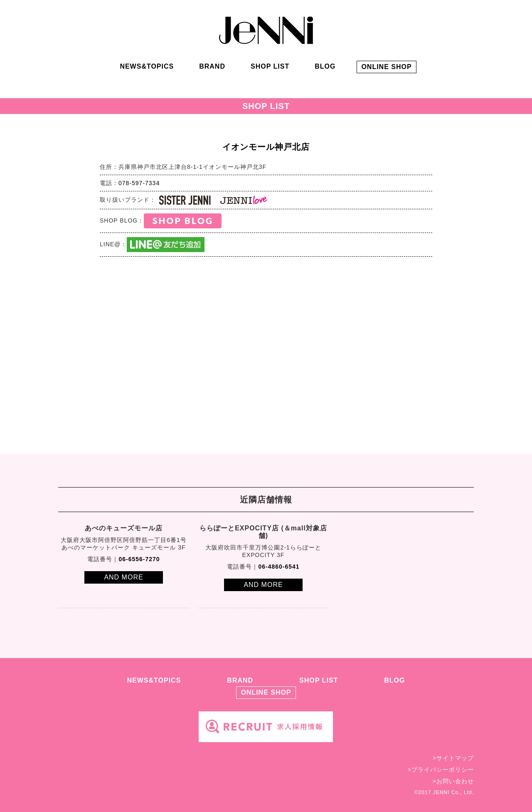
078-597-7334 (139, 183)
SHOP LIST (270, 66)
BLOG (325, 66)
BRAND (212, 66)
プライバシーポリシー (443, 770)
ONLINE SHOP (386, 67)
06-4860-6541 (279, 567)
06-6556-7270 (139, 559)
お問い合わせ (455, 781)
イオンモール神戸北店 (266, 147)
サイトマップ (455, 758)
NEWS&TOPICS (147, 66)
